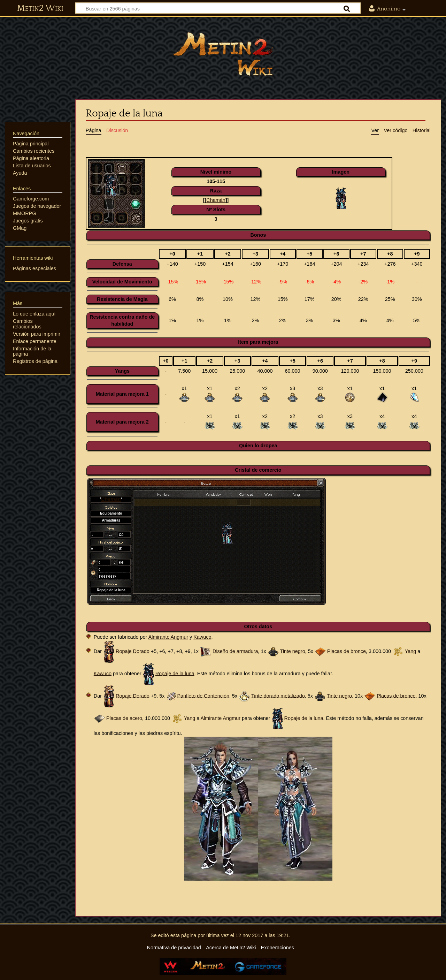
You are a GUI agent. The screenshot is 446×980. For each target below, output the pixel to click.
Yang (411, 651)
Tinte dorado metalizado (278, 696)
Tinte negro (292, 651)
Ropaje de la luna (175, 673)
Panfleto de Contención (203, 696)
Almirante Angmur (168, 637)
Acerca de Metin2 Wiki (231, 948)
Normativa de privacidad (174, 948)
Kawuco (202, 637)
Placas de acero (124, 718)
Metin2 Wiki (40, 8)
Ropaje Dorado (133, 651)
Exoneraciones (278, 948)
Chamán (216, 200)
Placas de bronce (347, 651)
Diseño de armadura (235, 651)
